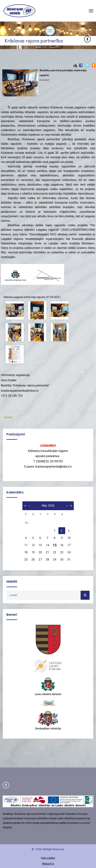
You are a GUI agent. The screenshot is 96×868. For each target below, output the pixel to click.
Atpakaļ (8, 417)
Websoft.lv (48, 864)
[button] (7, 35)
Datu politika (48, 858)
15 (55, 545)
